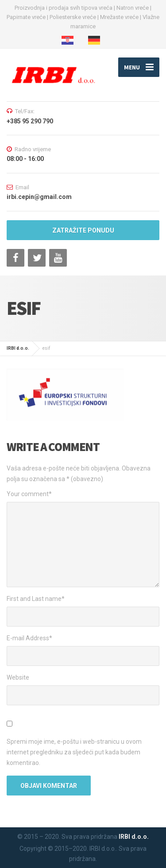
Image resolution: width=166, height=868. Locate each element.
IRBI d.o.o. (134, 837)
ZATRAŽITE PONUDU (83, 230)
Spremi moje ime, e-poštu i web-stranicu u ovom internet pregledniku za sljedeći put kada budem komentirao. (74, 752)
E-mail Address (29, 638)
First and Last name (36, 599)
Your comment (29, 494)
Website (18, 677)
